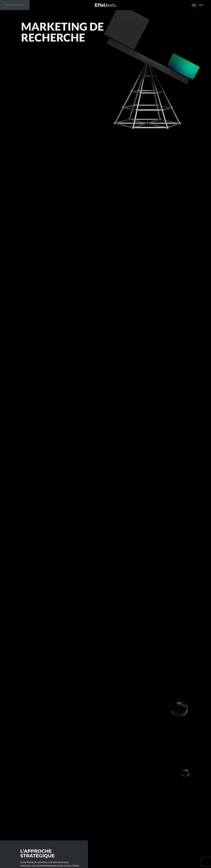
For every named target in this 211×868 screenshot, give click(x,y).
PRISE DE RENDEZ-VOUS (15, 5)
